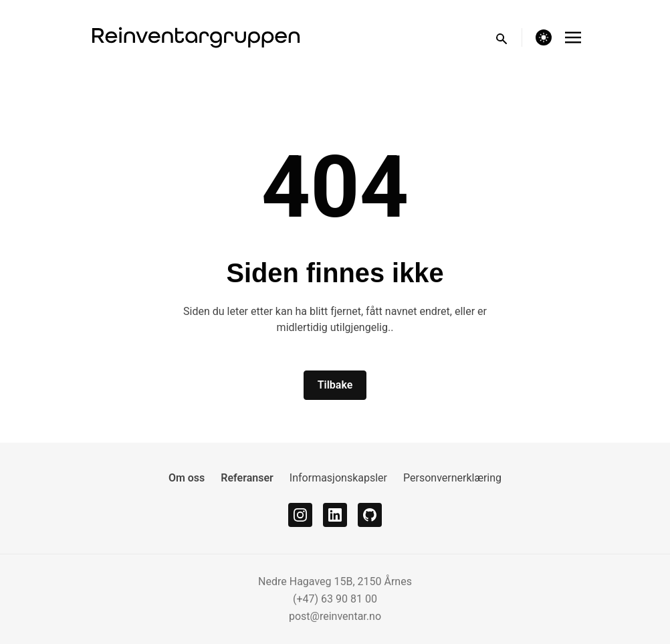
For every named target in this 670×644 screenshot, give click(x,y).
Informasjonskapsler (338, 478)
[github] (370, 515)
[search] (509, 37)
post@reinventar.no (335, 616)
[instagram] (300, 515)
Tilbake (335, 385)
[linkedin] (335, 515)
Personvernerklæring (452, 478)
